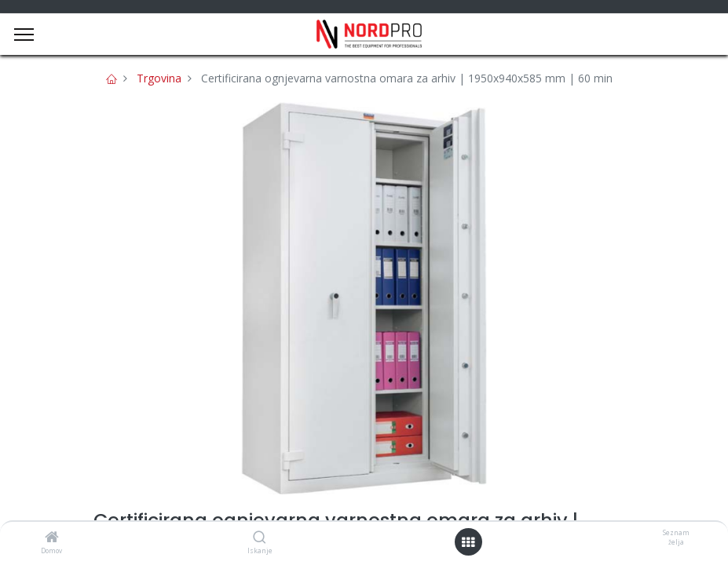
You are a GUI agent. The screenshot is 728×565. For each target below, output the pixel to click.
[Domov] (52, 538)
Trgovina (159, 78)
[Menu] (24, 35)
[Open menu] (468, 542)
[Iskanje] (260, 538)
